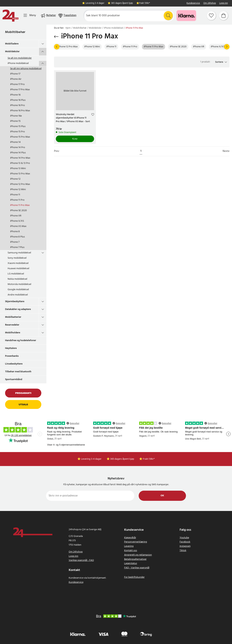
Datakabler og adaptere (18, 309)
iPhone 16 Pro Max (20, 111)
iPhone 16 (15, 95)
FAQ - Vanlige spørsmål (137, 568)
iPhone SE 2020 (18, 211)
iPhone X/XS (17, 221)
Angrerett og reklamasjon (138, 555)
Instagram (185, 546)
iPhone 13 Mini (18, 168)
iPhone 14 (15, 142)
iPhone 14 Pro (18, 147)
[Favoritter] (211, 16)
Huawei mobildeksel (18, 269)
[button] (221, 62)
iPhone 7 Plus (17, 247)
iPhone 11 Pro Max (20, 205)
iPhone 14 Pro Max (20, 158)
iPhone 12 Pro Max (20, 184)
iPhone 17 (15, 74)
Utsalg (23, 404)
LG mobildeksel (16, 274)
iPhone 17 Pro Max (20, 90)
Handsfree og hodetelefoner (21, 340)
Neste (226, 151)
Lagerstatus (131, 563)
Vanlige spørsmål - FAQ (81, 560)
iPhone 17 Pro (17, 84)
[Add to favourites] (93, 115)
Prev (57, 151)
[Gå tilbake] (56, 37)
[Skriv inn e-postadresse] (90, 496)
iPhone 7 (15, 242)
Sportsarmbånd (14, 379)
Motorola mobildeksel (19, 284)
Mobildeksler (12, 52)
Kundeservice (193, 3)
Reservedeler (12, 325)
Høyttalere (11, 348)
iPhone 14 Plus (18, 153)
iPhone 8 (15, 232)
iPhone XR (16, 216)
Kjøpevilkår (130, 538)
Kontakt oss (131, 551)
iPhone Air (16, 79)
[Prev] (57, 47)
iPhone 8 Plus (17, 237)
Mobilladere (12, 44)
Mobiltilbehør (15, 32)
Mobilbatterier (13, 317)
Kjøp (75, 139)
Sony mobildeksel (17, 258)
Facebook (185, 542)
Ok (162, 496)
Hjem (68, 28)
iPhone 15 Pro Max (20, 137)
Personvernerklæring (136, 542)
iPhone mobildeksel (18, 63)
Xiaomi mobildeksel (18, 263)
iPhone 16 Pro (17, 105)
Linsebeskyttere (14, 364)
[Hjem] (11, 16)
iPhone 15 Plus (18, 126)
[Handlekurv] (223, 16)
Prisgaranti (23, 393)
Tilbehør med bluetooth (18, 372)
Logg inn (224, 3)
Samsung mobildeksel (19, 253)
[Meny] (30, 15)
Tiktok (183, 551)
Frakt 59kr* (145, 3)
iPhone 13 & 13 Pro (20, 163)
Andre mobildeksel (18, 295)
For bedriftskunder (134, 577)
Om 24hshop (210, 3)
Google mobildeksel (18, 290)
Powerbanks (12, 356)
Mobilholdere (13, 333)
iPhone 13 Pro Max (20, 174)
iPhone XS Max (18, 226)
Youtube (184, 538)
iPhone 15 (15, 121)
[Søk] (129, 16)
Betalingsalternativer (135, 559)
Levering (129, 546)
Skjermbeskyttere (15, 302)
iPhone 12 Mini (18, 190)
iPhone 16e (16, 116)
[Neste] (227, 47)
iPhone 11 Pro (17, 200)
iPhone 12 (15, 179)
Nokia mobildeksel (17, 279)
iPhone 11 (15, 195)
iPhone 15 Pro (17, 132)
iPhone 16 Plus (18, 100)
